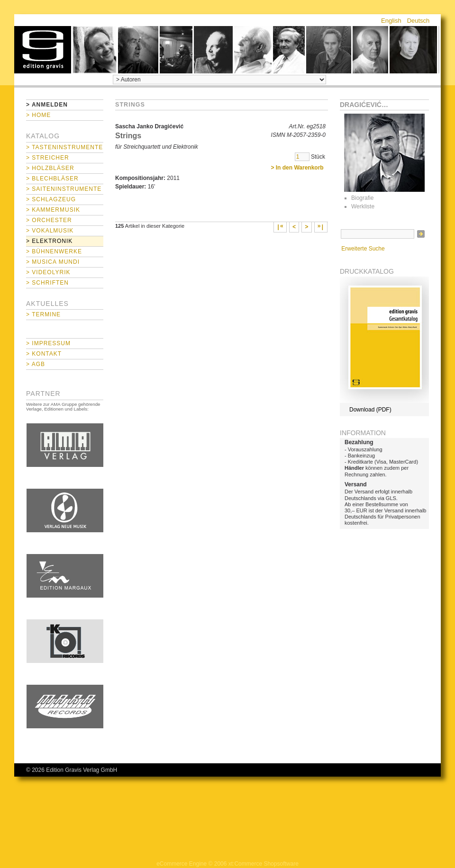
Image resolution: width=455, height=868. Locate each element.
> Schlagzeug (51, 199)
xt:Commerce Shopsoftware (264, 864)
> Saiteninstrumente (64, 189)
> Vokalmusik (50, 231)
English (391, 21)
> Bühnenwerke (54, 251)
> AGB (36, 364)
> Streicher (48, 158)
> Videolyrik (48, 272)
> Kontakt (44, 354)
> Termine (43, 314)
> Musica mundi (53, 262)
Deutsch (419, 21)
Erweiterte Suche (363, 249)
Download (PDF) (370, 410)
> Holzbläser (50, 168)
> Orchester (49, 220)
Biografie (362, 198)
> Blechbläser (52, 179)
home (43, 50)
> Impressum (48, 343)
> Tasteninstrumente (64, 147)
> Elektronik (49, 241)
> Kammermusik (53, 210)
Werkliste (363, 206)
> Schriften (47, 283)
